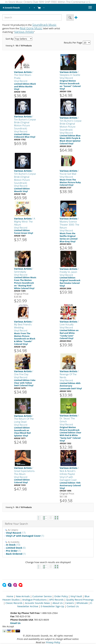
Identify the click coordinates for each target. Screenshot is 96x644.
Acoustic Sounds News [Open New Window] (38, 603)
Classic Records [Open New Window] (14, 603)
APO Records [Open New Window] (56, 600)
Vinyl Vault (76, 596)
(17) (16, 533)
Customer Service (42, 596)
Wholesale (82, 603)
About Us (58, 603)
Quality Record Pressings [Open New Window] (80, 600)
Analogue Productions (34, 600)
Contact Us (73, 606)
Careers (69, 603)
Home (10, 596)
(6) (16, 548)
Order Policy (61, 596)
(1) (25, 536)
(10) (13, 545)
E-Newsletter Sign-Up (52, 606)
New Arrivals (23, 596)
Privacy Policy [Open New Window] (53, 642)
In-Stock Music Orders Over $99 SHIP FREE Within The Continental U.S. (48, 2)
